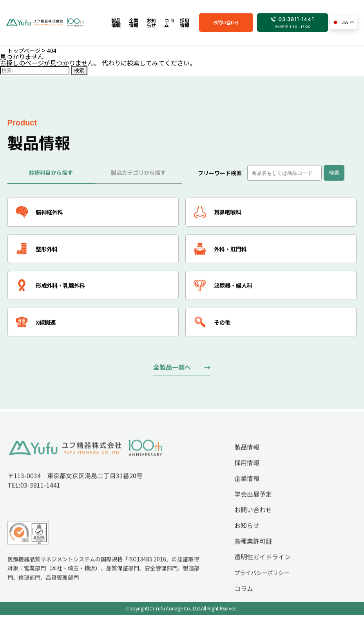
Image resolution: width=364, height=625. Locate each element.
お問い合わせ (245, 22)
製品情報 (247, 458)
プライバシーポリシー (262, 583)
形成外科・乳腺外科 (55, 290)
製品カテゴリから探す (138, 174)
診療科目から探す (51, 174)
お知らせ (247, 536)
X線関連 (38, 328)
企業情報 (247, 489)
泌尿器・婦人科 (226, 290)
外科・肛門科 (223, 252)
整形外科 (39, 252)
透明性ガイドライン (263, 567)
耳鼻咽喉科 (220, 214)
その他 (214, 328)
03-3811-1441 (299, 22)
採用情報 (247, 473)
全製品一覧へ (172, 374)
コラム (244, 599)
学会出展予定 (253, 505)
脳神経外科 (42, 214)
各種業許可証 (253, 552)
